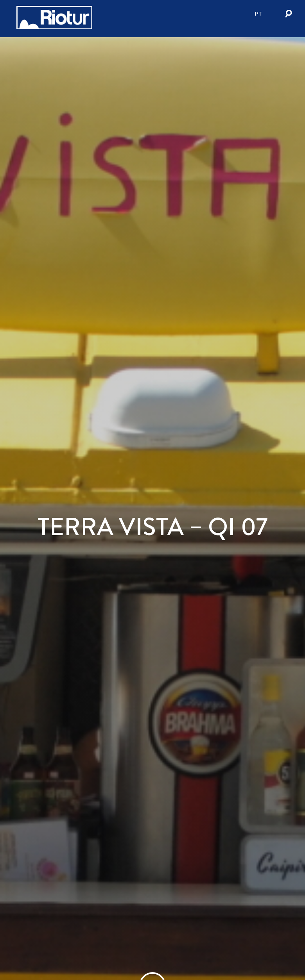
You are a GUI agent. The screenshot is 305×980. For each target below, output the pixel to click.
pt (258, 14)
